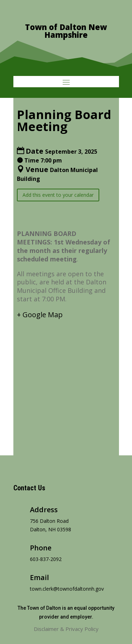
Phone (41, 548)
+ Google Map (40, 315)
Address (44, 510)
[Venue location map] (66, 381)
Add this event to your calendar (58, 195)
